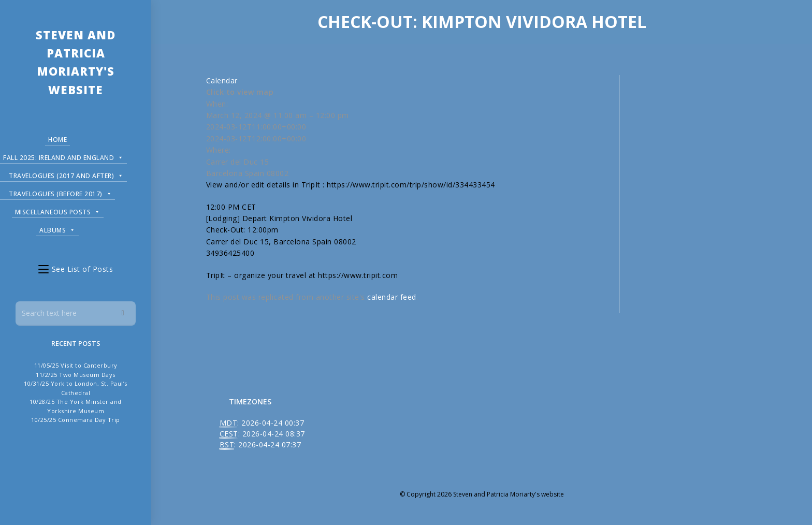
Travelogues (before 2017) (60, 192)
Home (57, 140)
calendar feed (392, 297)
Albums (57, 229)
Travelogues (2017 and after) (66, 174)
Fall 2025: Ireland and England (63, 156)
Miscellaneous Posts (58, 210)
